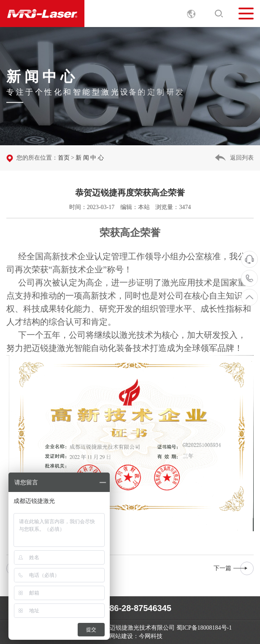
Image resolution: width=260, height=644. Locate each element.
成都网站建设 (115, 636)
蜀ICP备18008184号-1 (204, 628)
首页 (64, 158)
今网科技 (151, 636)
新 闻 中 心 (90, 158)
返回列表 (242, 158)
